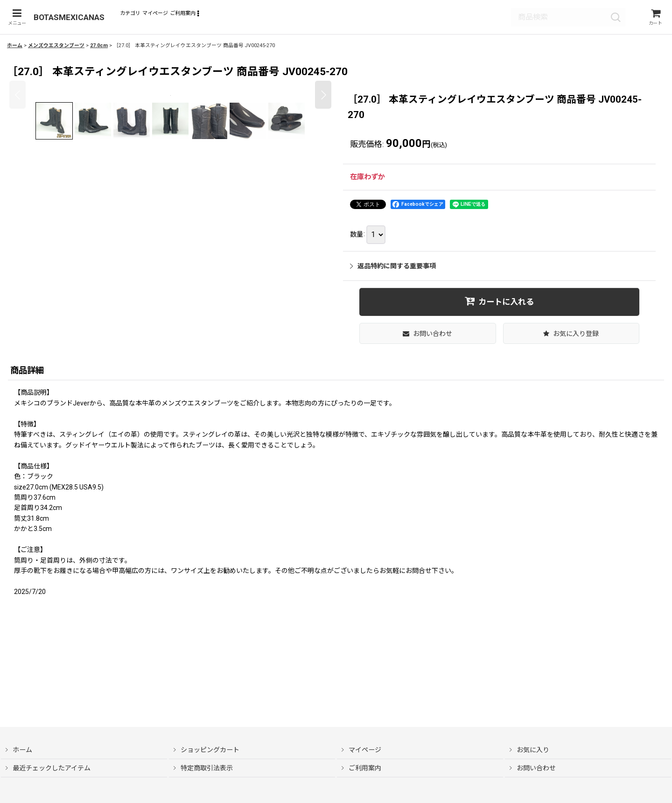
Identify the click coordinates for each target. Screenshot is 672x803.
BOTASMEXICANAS (69, 18)
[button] (15, 18)
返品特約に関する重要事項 (393, 268)
